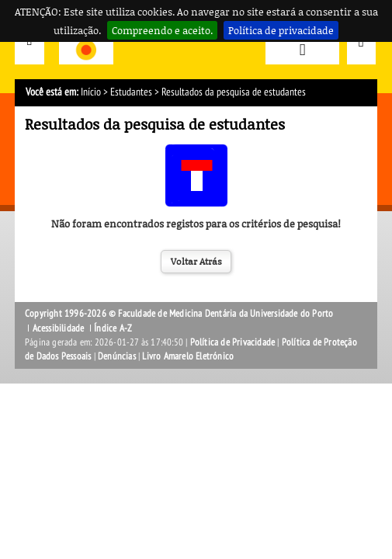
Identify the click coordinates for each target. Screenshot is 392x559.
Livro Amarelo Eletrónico (188, 356)
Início (91, 92)
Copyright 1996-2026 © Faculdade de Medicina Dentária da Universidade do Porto (179, 314)
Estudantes (131, 92)
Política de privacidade (281, 30)
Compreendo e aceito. (162, 30)
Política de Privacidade (233, 342)
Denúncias (117, 356)
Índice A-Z (113, 328)
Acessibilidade (59, 328)
